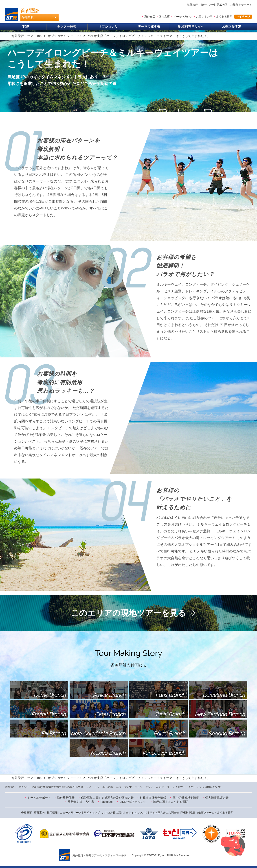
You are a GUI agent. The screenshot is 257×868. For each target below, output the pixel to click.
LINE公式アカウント (133, 802)
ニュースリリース (71, 813)
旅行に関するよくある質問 (171, 802)
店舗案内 (39, 813)
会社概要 (26, 813)
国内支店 (164, 17)
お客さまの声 (204, 17)
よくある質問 (224, 17)
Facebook (107, 802)
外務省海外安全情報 (153, 798)
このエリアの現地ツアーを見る (128, 613)
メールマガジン (183, 17)
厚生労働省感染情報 (186, 798)
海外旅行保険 (66, 798)
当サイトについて (136, 813)
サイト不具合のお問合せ (164, 813)
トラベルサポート (39, 798)
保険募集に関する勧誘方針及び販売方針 (107, 798)
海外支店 (150, 17)
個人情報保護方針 (217, 798)
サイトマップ (92, 813)
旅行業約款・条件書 (81, 802)
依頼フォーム (206, 813)
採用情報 (52, 813)
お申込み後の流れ (113, 813)
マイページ (243, 17)
